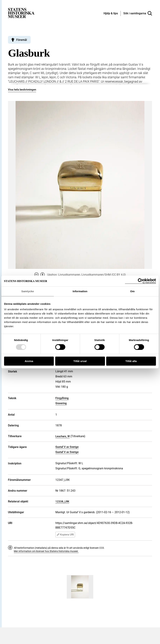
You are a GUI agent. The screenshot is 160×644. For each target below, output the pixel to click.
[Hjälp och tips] (111, 14)
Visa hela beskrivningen (22, 90)
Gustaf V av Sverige (67, 447)
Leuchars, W (63, 436)
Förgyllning (62, 398)
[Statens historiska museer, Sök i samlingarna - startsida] (21, 13)
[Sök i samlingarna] (138, 13)
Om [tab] (132, 291)
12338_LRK (62, 502)
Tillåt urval (80, 361)
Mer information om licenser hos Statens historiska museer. (46, 551)
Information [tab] (80, 291)
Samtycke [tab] (28, 291)
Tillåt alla (131, 361)
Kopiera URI (65, 535)
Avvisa (29, 361)
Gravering (61, 403)
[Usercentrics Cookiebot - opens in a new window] (140, 281)
